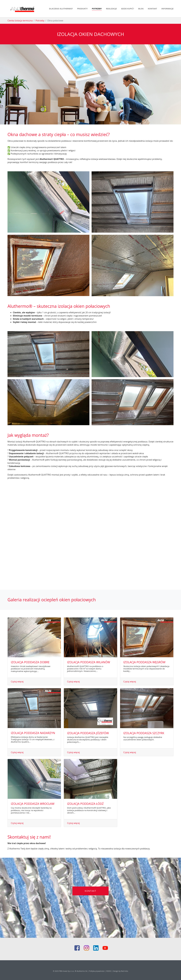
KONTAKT (90, 891)
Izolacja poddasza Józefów (88, 733)
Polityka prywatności (97, 971)
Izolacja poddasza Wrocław (33, 804)
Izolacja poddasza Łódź (85, 804)
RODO (109, 971)
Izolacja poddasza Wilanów (89, 662)
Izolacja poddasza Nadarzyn (33, 733)
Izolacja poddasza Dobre (30, 662)
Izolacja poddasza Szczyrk (144, 733)
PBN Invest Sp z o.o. (67, 971)
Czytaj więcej (17, 682)
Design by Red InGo (120, 971)
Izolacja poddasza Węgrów (144, 662)
